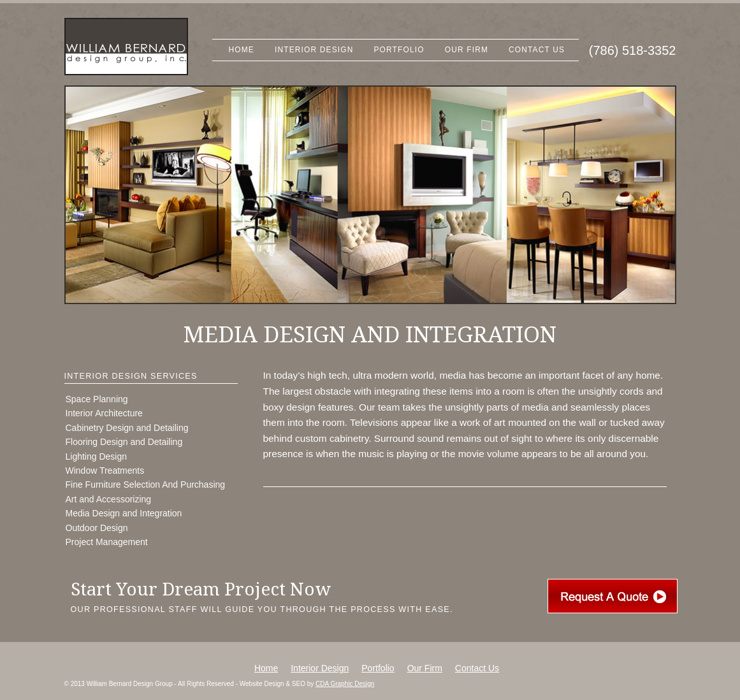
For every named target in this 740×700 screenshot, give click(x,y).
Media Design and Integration (124, 513)
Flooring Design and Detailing (124, 442)
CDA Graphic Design (345, 684)
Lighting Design (97, 456)
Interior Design (314, 50)
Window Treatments (105, 470)
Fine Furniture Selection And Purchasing (146, 485)
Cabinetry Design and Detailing (127, 428)
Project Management (107, 542)
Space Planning (97, 399)
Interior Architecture (104, 413)
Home (242, 50)
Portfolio (399, 50)
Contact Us (537, 50)
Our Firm (467, 50)
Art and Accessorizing (109, 499)
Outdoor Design (97, 528)
